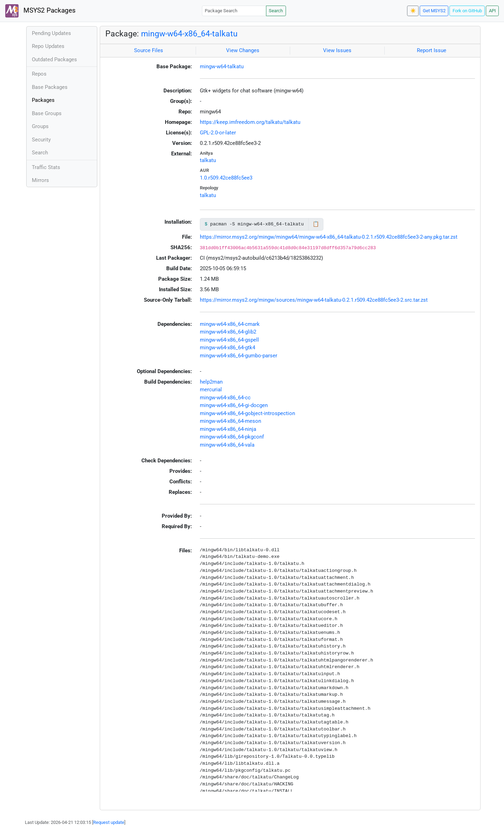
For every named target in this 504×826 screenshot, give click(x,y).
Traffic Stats (46, 167)
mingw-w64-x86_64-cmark (230, 324)
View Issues (337, 50)
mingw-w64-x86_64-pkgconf (232, 437)
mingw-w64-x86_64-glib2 (228, 332)
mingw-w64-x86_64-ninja (228, 429)
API (492, 11)
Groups (40, 126)
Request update (109, 822)
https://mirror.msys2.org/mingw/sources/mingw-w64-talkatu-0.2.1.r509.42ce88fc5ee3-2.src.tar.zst (314, 300)
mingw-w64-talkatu (222, 66)
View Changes (243, 50)
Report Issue (432, 50)
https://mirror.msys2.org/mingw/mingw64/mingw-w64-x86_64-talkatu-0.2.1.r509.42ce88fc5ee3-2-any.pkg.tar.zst (329, 237)
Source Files (149, 50)
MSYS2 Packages (40, 11)
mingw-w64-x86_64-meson (230, 421)
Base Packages (50, 87)
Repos (39, 74)
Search (276, 11)
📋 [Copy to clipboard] (316, 224)
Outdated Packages (54, 59)
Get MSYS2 (434, 11)
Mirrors (40, 180)
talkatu (208, 160)
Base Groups (47, 113)
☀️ (413, 11)
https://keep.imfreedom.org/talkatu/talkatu (250, 122)
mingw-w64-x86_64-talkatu (189, 34)
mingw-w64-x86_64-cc (225, 398)
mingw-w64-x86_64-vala (227, 445)
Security (41, 140)
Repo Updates (48, 46)
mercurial (211, 390)
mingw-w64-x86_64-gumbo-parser (239, 356)
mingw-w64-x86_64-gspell (229, 340)
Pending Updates (51, 33)
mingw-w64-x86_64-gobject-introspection (247, 413)
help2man (211, 382)
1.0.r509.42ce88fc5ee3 (226, 178)
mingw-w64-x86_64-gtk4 (227, 348)
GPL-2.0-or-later (218, 133)
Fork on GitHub (467, 11)
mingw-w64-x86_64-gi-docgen (234, 405)
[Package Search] (234, 11)
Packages (43, 100)
